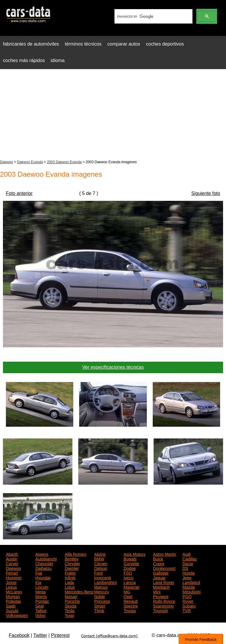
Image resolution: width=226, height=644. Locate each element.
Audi (187, 554)
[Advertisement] (113, 115)
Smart (100, 605)
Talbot (41, 610)
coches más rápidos (24, 60)
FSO (128, 573)
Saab (11, 605)
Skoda (71, 605)
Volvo (40, 615)
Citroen (101, 563)
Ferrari (12, 573)
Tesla (70, 610)
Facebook (19, 635)
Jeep (187, 577)
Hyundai (43, 577)
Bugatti (130, 558)
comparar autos (124, 44)
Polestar (13, 601)
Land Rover (164, 582)
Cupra (159, 563)
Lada (69, 582)
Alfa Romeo (75, 554)
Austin (12, 558)
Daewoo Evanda (30, 162)
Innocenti (103, 577)
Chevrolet (44, 563)
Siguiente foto (206, 193)
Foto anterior (19, 193)
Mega (40, 591)
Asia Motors (134, 554)
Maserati (132, 587)
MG (127, 591)
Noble (100, 596)
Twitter (40, 635)
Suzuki (12, 610)
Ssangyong (163, 605)
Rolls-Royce (164, 601)
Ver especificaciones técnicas (113, 367)
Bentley (72, 558)
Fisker (70, 573)
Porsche (72, 601)
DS (185, 568)
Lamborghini (105, 582)
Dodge (130, 568)
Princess (102, 601)
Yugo (69, 615)
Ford (98, 573)
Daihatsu (43, 568)
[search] (153, 16)
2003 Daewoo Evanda (64, 162)
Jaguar (159, 577)
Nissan (71, 596)
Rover (188, 601)
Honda (188, 573)
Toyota (130, 610)
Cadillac (190, 558)
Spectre (131, 605)
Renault (131, 601)
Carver (12, 563)
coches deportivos (165, 44)
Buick (158, 558)
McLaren (14, 591)
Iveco (128, 577)
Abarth (12, 554)
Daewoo (6, 162)
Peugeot (161, 596)
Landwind (191, 582)
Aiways (42, 554)
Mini (157, 591)
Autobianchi (46, 558)
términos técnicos (83, 44)
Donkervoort (164, 568)
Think (99, 610)
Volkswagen (17, 615)
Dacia (188, 563)
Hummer (14, 577)
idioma (58, 60)
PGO (187, 596)
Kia (38, 582)
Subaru (189, 605)
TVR (187, 610)
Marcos (101, 587)
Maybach (161, 587)
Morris (41, 596)
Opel (128, 596)
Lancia (130, 582)
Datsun (101, 568)
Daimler (72, 568)
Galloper (161, 573)
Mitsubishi (192, 591)
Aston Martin (165, 554)
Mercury (102, 591)
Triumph (161, 610)
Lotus (70, 587)
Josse (11, 582)
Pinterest (60, 635)
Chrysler (72, 563)
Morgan (13, 596)
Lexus (11, 587)
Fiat (39, 573)
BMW (99, 558)
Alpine (100, 554)
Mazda (189, 587)
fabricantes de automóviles (31, 44)
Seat (40, 605)
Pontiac (42, 601)
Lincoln (42, 587)
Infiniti (70, 577)
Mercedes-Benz (79, 591)
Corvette (131, 563)
